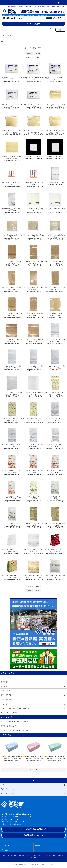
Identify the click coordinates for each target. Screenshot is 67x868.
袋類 (8, 36)
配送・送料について (24, 856)
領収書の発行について (8, 726)
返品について (34, 856)
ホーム (4, 36)
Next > (38, 54)
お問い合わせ (5, 850)
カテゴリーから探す (34, 24)
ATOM (35, 858)
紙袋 (11, 36)
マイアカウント (5, 846)
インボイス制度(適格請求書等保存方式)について (17, 722)
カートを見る (38, 846)
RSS (32, 858)
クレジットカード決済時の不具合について (15, 730)
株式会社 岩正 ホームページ (34, 835)
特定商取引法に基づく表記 (45, 856)
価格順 (34, 48)
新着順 (39, 48)
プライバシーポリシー (58, 856)
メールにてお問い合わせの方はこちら (34, 829)
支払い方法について (13, 856)
